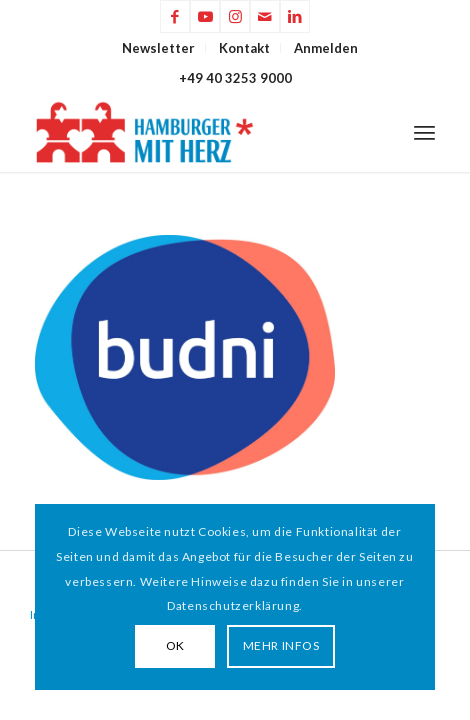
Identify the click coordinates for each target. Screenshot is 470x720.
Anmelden (326, 48)
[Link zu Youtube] (205, 16)
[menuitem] (159, 48)
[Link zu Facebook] (175, 16)
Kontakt (244, 48)
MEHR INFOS (281, 645)
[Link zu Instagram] (235, 16)
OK (175, 645)
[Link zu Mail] (265, 16)
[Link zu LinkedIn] (295, 16)
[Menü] (424, 132)
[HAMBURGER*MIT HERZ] (195, 132)
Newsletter (158, 48)
